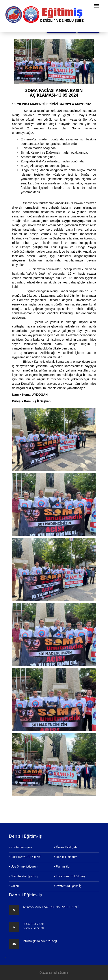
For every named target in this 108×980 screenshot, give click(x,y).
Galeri (14, 886)
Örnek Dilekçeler (66, 847)
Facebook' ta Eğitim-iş (70, 876)
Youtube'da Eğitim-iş (23, 876)
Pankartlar (62, 866)
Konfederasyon (20, 847)
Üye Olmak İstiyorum (23, 866)
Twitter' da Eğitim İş (68, 886)
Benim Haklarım (66, 857)
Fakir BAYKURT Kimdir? (25, 857)
